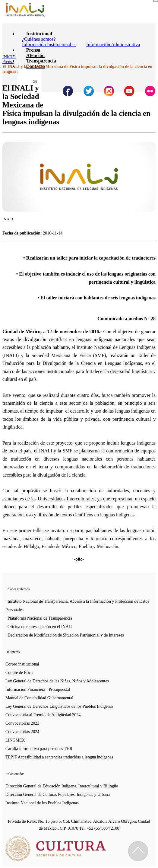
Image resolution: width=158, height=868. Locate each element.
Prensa (33, 50)
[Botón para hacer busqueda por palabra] (25, 77)
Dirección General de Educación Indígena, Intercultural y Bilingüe (62, 786)
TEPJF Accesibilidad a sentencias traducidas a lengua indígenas (59, 757)
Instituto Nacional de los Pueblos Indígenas (42, 803)
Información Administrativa (113, 45)
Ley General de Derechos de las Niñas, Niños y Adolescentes (57, 681)
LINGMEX (15, 740)
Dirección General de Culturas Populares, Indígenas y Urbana (58, 795)
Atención (35, 55)
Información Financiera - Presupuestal (38, 689)
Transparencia (41, 61)
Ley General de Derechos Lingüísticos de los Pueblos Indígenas (59, 706)
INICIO (9, 57)
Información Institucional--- (49, 45)
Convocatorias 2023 (22, 723)
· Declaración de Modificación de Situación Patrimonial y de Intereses (65, 635)
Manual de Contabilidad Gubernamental (39, 698)
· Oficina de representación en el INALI (39, 627)
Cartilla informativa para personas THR (39, 749)
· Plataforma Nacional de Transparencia (39, 618)
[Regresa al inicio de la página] (138, 851)
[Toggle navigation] (156, 1)
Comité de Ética (19, 673)
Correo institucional (22, 664)
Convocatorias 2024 (22, 732)
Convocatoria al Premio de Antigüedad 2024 (43, 715)
